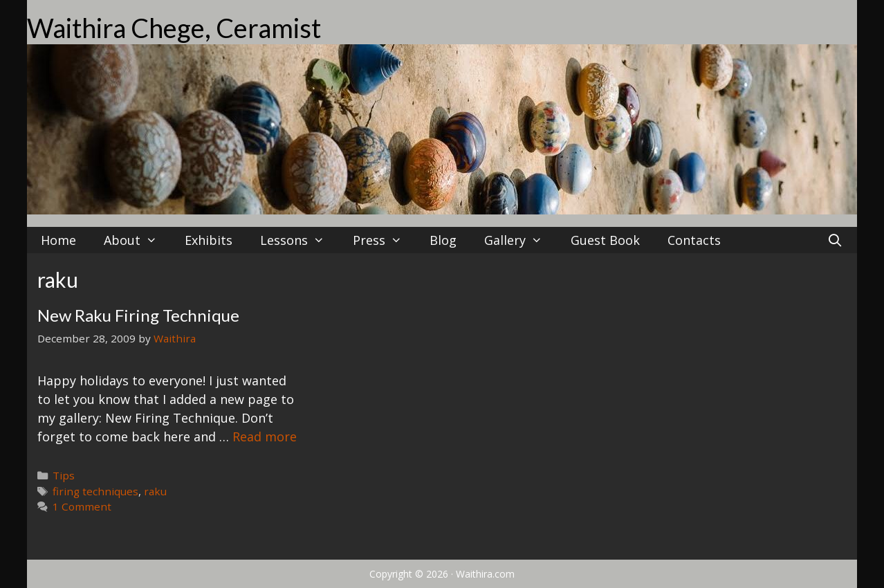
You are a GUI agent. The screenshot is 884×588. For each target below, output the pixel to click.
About (137, 240)
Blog (443, 240)
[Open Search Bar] (835, 240)
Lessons (299, 240)
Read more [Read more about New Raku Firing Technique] (265, 437)
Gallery (520, 240)
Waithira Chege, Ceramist (174, 28)
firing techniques (95, 491)
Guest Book (605, 240)
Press (384, 240)
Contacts (694, 240)
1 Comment (82, 506)
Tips (64, 475)
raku (155, 491)
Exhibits (209, 240)
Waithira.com (485, 574)
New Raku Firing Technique (138, 315)
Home (58, 240)
